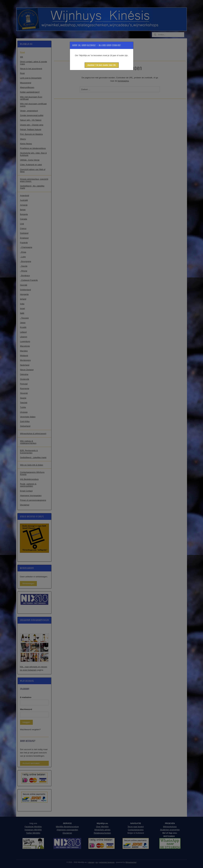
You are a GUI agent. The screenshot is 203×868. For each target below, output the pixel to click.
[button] (102, 65)
